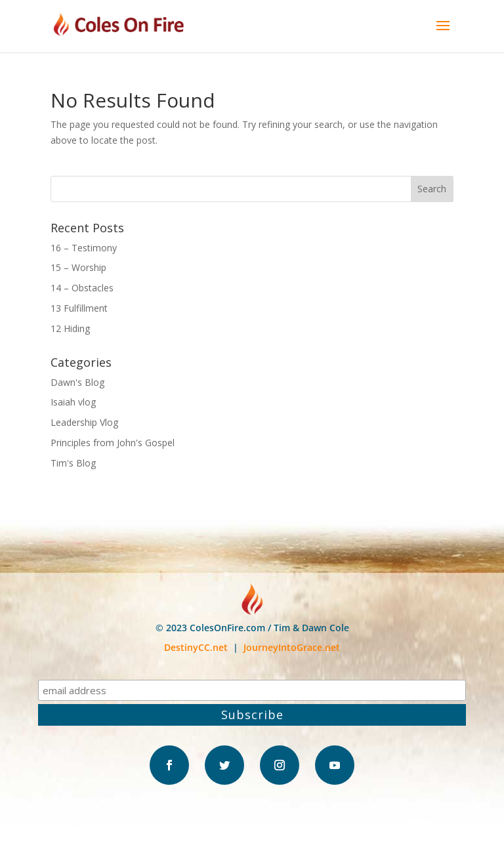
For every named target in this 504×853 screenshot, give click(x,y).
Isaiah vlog (73, 402)
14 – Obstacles (82, 288)
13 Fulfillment (79, 308)
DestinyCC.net (196, 647)
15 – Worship (78, 267)
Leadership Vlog (84, 422)
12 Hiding (70, 328)
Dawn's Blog (77, 382)
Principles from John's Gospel (113, 443)
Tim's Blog (73, 463)
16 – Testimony (84, 248)
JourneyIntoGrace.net (292, 647)
